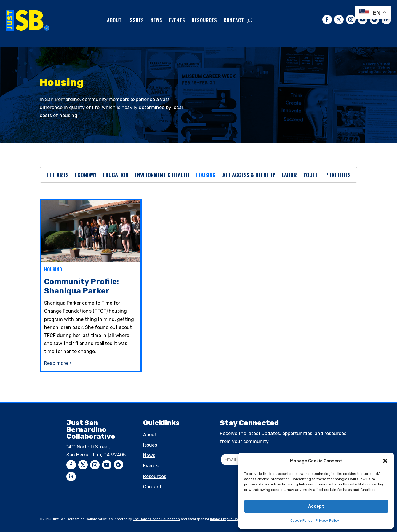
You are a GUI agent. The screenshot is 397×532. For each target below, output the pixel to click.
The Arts (57, 176)
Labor (289, 176)
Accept (316, 506)
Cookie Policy (301, 520)
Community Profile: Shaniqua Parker (81, 286)
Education (116, 176)
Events (177, 20)
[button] (385, 461)
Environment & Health (162, 176)
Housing (206, 176)
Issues (136, 20)
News (156, 20)
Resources (204, 20)
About (114, 20)
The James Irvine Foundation (156, 519)
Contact (234, 20)
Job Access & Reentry (249, 176)
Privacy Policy (327, 520)
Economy (86, 176)
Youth (311, 176)
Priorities (338, 176)
